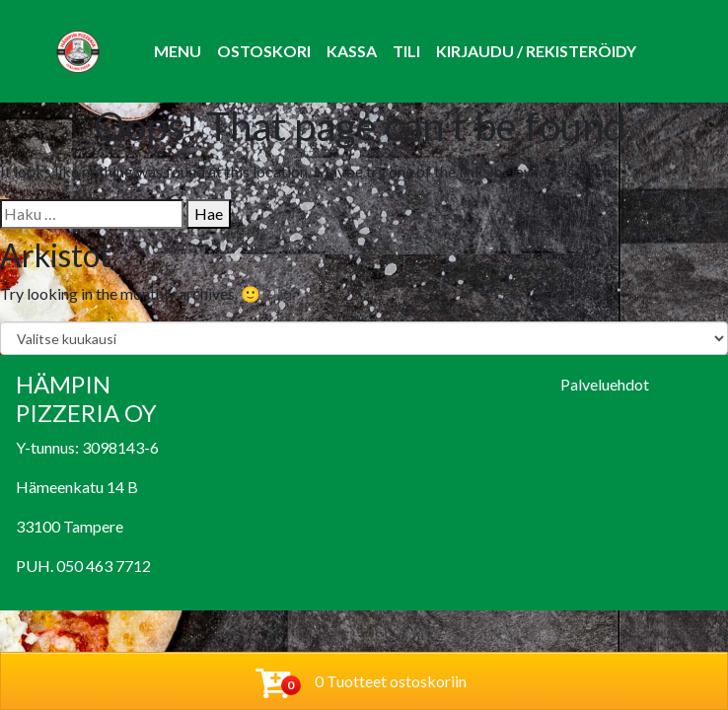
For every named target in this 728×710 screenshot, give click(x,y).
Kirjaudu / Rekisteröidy (536, 51)
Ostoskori (264, 51)
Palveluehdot (605, 384)
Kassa (352, 51)
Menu (178, 51)
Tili (406, 51)
